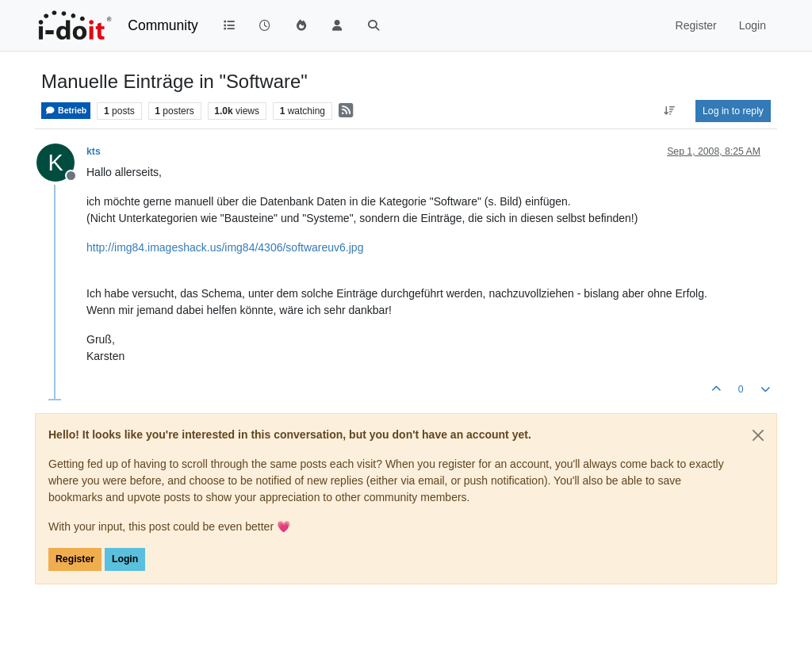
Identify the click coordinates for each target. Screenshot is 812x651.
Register (75, 559)
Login (125, 559)
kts (94, 151)
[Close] (758, 435)
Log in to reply (733, 111)
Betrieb (66, 111)
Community (163, 25)
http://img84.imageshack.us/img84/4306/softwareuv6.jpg (225, 247)
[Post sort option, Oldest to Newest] (670, 111)
